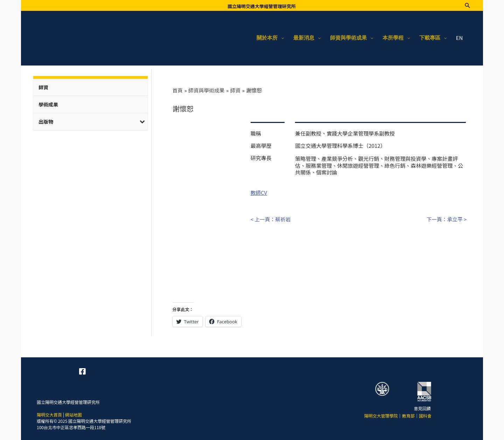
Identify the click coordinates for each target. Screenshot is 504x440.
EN (460, 38)
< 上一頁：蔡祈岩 (271, 218)
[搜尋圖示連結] (467, 5)
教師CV (259, 192)
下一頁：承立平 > (446, 218)
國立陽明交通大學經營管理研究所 (262, 6)
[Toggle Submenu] (142, 121)
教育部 (408, 414)
